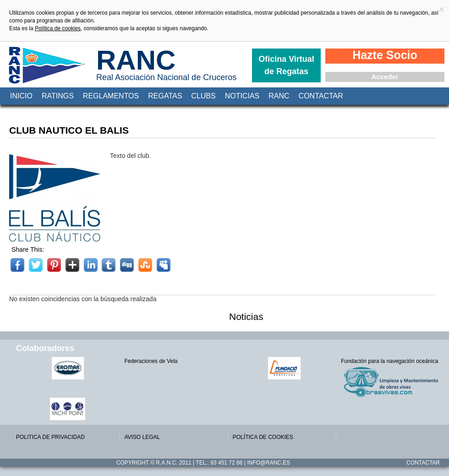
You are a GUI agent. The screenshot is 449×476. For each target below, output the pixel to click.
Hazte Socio (385, 55)
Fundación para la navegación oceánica (389, 361)
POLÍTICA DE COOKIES (263, 437)
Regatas (165, 96)
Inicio (21, 96)
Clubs (203, 96)
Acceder (385, 77)
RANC (136, 60)
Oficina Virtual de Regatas (286, 65)
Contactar (321, 96)
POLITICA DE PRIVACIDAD (50, 437)
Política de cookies (58, 28)
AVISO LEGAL (142, 437)
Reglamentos (111, 96)
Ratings (58, 96)
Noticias (242, 96)
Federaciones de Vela (151, 361)
